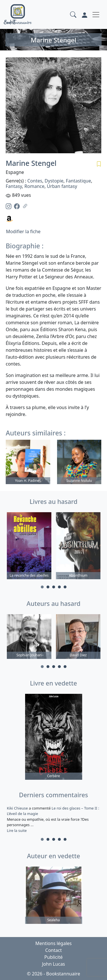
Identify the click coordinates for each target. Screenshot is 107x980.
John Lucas (53, 964)
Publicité (53, 957)
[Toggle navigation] (96, 15)
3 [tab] (54, 587)
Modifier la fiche (23, 231)
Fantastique (78, 181)
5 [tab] (65, 587)
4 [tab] (59, 587)
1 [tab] (42, 587)
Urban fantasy (62, 186)
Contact (54, 950)
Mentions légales (54, 943)
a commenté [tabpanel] (53, 819)
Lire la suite (17, 830)
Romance (35, 186)
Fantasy (14, 186)
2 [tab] (48, 587)
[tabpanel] (29, 547)
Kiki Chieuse (18, 808)
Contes (35, 181)
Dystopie (54, 181)
